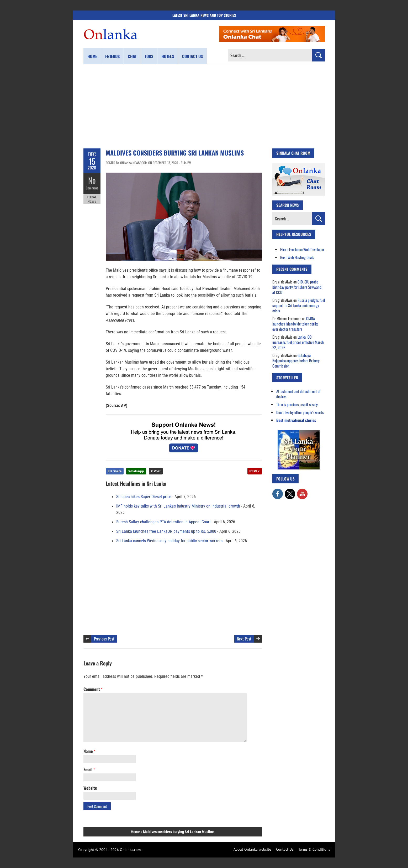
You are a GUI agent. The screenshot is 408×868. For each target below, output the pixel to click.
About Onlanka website (252, 849)
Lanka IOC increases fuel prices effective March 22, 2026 (298, 342)
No (92, 180)
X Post (156, 471)
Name (89, 751)
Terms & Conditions (314, 849)
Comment (92, 188)
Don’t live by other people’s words (300, 412)
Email (89, 769)
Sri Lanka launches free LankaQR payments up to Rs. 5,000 (166, 531)
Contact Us (285, 849)
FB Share (115, 471)
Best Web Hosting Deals (297, 257)
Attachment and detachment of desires (298, 394)
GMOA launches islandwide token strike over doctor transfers (295, 324)
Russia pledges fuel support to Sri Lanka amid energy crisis (299, 305)
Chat (132, 56)
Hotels (168, 56)
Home (92, 56)
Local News (92, 199)
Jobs (149, 56)
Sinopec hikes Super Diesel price (144, 497)
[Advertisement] (204, 106)
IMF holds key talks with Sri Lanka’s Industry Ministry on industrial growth (178, 506)
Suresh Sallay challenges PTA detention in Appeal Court (163, 522)
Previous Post (104, 639)
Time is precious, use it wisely (297, 404)
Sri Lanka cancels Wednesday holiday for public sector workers (169, 541)
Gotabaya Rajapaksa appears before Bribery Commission (296, 360)
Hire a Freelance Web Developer (302, 249)
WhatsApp (136, 471)
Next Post (244, 639)
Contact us (192, 56)
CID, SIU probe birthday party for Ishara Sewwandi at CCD (297, 287)
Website (90, 788)
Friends (112, 56)
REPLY (255, 471)
